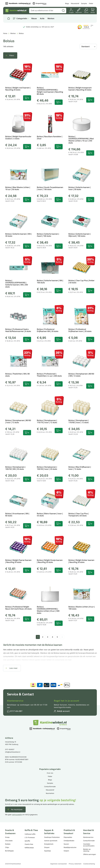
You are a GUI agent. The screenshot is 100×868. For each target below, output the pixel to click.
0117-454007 (10, 749)
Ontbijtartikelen (69, 841)
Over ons (50, 773)
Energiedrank (49, 844)
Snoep (7, 837)
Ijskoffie (27, 841)
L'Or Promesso (30, 837)
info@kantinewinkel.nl (13, 752)
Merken (51, 19)
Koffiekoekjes (29, 848)
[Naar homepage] (9, 18)
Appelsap (48, 851)
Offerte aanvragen (90, 854)
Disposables (68, 837)
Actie (42, 19)
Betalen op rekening (87, 850)
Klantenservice (15, 701)
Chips (7, 847)
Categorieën (22, 18)
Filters (12, 55)
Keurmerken (50, 793)
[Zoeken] (63, 11)
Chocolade (9, 841)
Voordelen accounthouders (89, 845)
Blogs (67, 3)
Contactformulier (50, 786)
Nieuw (34, 19)
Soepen (66, 851)
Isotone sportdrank (51, 841)
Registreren (79, 12)
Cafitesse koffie (30, 834)
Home (5, 33)
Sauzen (66, 844)
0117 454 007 (16, 711)
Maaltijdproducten (70, 847)
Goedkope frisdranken (52, 837)
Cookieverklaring (89, 864)
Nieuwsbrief (75, 3)
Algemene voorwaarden (59, 864)
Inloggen (71, 12)
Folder (91, 3)
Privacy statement (75, 864)
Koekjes (8, 844)
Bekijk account (63, 711)
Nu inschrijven (17, 809)
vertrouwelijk (17, 815)
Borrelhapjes (9, 851)
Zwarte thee (29, 844)
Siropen (47, 847)
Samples (84, 3)
